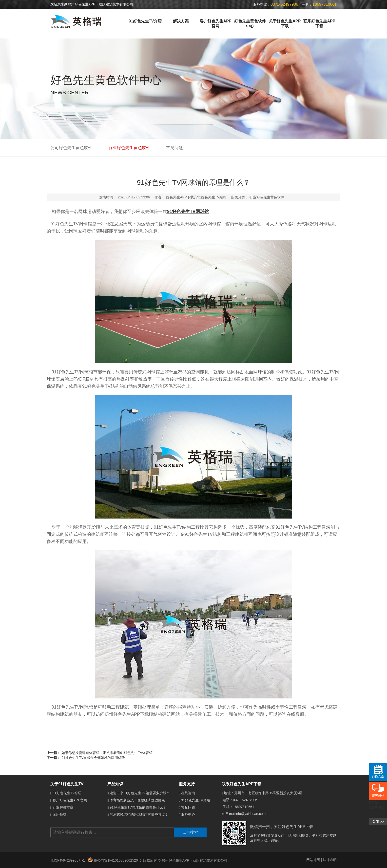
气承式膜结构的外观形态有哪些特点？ (139, 814)
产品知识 (115, 784)
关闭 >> (378, 822)
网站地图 (313, 860)
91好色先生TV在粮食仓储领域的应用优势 (93, 758)
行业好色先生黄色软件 (129, 148)
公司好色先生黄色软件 (71, 148)
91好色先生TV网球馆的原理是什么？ (138, 807)
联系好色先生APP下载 (319, 24)
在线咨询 (188, 793)
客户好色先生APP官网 (216, 24)
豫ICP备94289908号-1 (68, 860)
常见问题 (174, 148)
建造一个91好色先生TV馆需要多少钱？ (140, 793)
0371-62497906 (245, 800)
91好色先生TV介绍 (145, 21)
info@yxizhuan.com (251, 814)
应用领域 (59, 814)
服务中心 (188, 814)
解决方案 (181, 21)
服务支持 (187, 784)
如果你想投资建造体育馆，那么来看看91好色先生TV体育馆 (107, 753)
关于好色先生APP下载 (285, 24)
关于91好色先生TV (67, 784)
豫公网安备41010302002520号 (115, 860)
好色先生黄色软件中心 (250, 24)
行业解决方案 (63, 807)
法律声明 (330, 860)
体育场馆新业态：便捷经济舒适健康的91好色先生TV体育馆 (155, 800)
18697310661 (244, 807)
